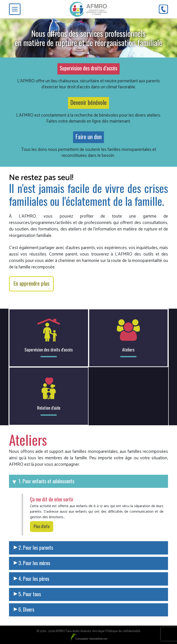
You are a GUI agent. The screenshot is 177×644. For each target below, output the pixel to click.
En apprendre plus (31, 283)
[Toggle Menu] (15, 9)
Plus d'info (42, 526)
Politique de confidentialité (123, 631)
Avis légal (98, 631)
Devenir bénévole (88, 102)
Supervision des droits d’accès (88, 68)
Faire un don (88, 137)
